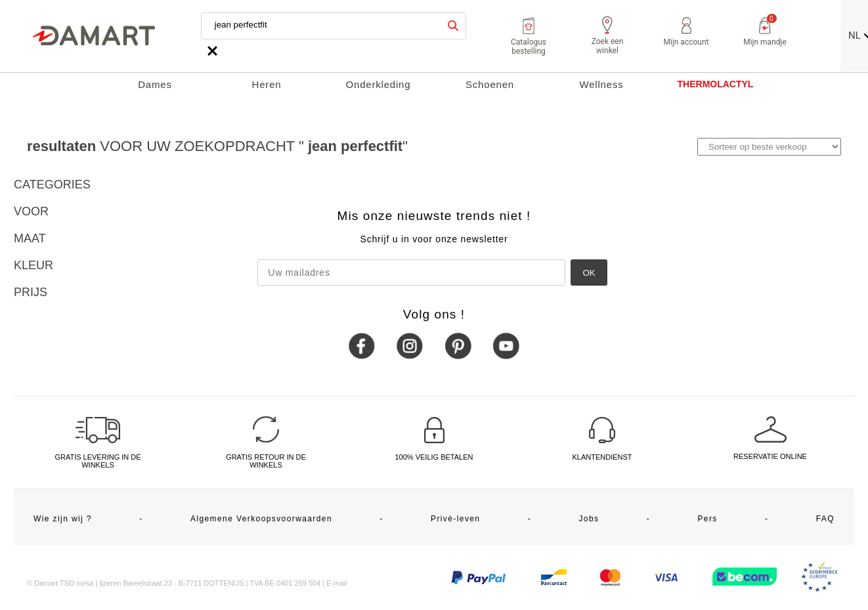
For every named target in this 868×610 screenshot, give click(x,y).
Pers (707, 519)
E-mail (336, 583)
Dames (155, 84)
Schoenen (490, 84)
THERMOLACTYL (716, 84)
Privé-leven (455, 519)
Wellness (602, 84)
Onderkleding (379, 84)
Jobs (589, 519)
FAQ (825, 519)
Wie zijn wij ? (63, 519)
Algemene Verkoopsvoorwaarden (261, 519)
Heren (267, 84)
